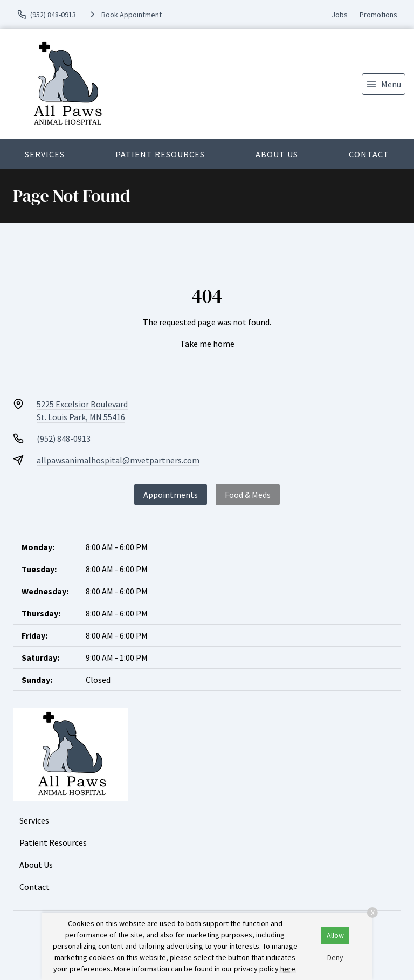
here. (289, 969)
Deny (335, 957)
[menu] (384, 84)
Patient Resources (160, 154)
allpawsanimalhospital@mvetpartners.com (118, 460)
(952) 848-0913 (64, 438)
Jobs (340, 15)
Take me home (207, 344)
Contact (369, 154)
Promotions (378, 15)
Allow (335, 935)
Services (45, 154)
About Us (277, 154)
